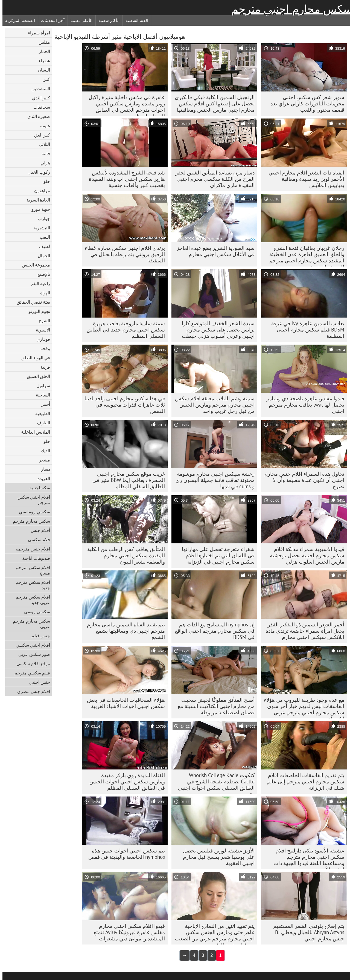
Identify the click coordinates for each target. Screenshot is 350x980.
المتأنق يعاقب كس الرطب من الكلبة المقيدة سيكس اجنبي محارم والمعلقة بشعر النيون (124, 555)
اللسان (41, 70)
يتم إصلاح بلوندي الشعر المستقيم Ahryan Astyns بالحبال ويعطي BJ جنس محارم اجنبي (306, 932)
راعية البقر (38, 283)
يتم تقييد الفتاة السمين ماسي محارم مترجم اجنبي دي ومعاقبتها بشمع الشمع (123, 631)
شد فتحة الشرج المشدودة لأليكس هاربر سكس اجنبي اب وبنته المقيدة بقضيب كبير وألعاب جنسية (124, 179)
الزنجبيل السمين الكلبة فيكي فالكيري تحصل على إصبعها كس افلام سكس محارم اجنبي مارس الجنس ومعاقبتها (212, 103)
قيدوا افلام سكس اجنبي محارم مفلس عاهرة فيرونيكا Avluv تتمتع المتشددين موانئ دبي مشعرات (127, 932)
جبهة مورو (38, 209)
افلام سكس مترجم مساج (30, 570)
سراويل (41, 386)
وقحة (43, 348)
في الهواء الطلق (33, 358)
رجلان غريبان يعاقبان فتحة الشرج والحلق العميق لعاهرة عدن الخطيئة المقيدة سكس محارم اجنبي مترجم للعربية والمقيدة (304, 256)
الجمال (41, 256)
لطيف (42, 246)
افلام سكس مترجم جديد (30, 585)
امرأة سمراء (37, 33)
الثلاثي (42, 144)
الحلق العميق (36, 376)
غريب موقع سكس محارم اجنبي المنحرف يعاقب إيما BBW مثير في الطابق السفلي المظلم (126, 480)
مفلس (42, 42)
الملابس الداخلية (33, 432)
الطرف (41, 423)
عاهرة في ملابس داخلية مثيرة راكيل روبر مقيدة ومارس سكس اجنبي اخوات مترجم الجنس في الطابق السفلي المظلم (124, 105)
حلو (44, 441)
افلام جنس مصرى (31, 691)
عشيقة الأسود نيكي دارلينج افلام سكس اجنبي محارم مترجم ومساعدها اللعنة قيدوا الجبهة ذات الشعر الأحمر (306, 858)
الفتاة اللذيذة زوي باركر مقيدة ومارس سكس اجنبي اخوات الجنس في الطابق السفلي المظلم (125, 781)
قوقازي (41, 339)
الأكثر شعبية (107, 20)
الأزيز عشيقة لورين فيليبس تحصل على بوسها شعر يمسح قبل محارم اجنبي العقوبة (216, 857)
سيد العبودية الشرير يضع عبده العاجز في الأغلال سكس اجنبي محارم (213, 251)
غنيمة (43, 126)
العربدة (41, 478)
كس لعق (40, 135)
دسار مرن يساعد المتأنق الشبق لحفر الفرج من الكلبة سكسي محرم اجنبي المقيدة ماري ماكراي (212, 179)
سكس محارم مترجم (29, 521)
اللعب (42, 237)
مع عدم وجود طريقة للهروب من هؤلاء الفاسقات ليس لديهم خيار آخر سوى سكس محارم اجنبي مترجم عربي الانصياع (302, 707)
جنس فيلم (38, 636)
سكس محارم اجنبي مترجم (289, 9)
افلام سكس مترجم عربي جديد (30, 600)
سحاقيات (39, 107)
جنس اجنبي (37, 682)
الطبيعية (40, 413)
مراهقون (40, 191)
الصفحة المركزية (18, 20)
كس (44, 79)
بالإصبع (41, 274)
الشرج (42, 321)
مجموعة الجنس (33, 265)
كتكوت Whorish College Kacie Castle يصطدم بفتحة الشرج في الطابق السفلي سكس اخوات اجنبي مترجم (214, 783)
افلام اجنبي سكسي (30, 645)
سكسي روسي (35, 612)
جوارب (41, 218)
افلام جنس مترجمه (30, 549)
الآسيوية (40, 330)
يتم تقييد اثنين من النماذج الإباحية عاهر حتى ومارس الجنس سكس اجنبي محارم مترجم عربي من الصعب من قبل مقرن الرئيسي (212, 934)
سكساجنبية (37, 488)
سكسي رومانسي (32, 512)
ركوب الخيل (37, 172)
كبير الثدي (39, 98)
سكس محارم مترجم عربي (29, 624)
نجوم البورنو (37, 311)
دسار (43, 469)
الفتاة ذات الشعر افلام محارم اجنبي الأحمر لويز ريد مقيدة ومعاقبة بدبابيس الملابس (304, 179)
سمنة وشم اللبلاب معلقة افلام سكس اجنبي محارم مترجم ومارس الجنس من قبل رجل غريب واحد (212, 405)
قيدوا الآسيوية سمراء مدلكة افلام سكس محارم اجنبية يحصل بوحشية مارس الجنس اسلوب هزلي (305, 555)
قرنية (43, 367)
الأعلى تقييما (79, 20)
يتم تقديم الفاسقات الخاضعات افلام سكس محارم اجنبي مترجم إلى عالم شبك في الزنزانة (303, 781)
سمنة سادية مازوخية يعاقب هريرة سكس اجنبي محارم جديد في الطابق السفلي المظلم (123, 330)
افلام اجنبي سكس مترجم (31, 500)
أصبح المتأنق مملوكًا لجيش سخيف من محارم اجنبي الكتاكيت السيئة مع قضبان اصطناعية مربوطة (214, 706)
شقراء (42, 61)
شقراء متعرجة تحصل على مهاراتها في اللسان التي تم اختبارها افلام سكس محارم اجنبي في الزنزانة (216, 555)
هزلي (43, 163)
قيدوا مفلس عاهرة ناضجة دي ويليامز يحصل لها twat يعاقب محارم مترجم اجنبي (303, 405)
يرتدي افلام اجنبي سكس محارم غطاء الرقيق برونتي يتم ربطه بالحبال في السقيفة (122, 254)
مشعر (42, 460)
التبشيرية (39, 228)
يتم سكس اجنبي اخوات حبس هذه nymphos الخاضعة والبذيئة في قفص (124, 854)
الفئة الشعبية (134, 20)
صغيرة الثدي (36, 116)
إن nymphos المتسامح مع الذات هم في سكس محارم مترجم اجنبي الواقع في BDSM (212, 631)
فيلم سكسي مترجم (30, 673)
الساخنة (40, 395)
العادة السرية (36, 200)
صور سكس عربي (32, 654)
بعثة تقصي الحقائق (31, 302)
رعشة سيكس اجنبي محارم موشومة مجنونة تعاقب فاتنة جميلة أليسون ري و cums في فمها (213, 480)
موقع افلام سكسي (31, 664)
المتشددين (38, 88)
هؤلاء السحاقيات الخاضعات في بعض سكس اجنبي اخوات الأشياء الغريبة (123, 703)
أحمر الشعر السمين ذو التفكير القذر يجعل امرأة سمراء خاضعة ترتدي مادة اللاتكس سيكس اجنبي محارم (302, 631)
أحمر (43, 404)
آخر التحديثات (50, 20)
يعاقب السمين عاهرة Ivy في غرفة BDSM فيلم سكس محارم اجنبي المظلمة (305, 330)
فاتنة (43, 153)
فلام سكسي (37, 540)
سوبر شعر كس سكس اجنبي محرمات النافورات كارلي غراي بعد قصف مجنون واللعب (305, 103)
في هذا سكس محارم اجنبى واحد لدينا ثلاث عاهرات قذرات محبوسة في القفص (122, 405)
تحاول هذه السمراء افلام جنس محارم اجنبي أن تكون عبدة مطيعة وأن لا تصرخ (302, 480)
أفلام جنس (38, 530)
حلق (44, 181)
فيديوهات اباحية (34, 558)
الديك (43, 451)
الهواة (43, 293)
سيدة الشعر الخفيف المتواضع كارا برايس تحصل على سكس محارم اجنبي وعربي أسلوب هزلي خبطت (216, 330)
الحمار (42, 51)
